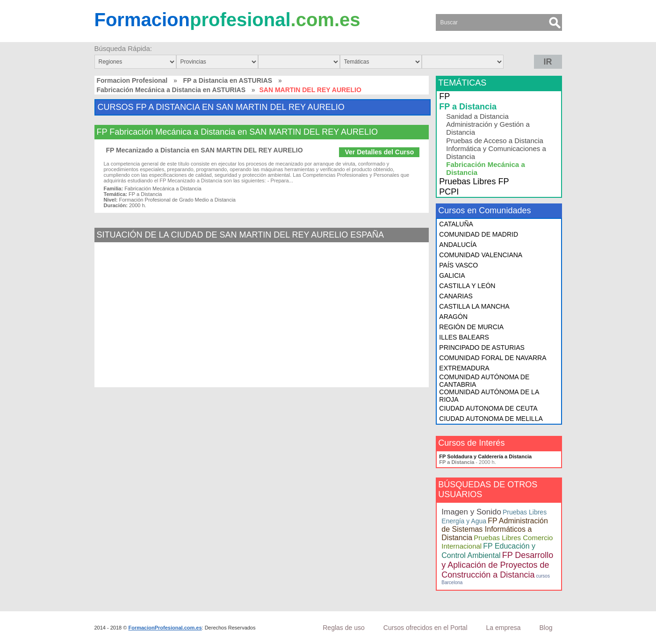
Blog (546, 628)
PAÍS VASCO (458, 265)
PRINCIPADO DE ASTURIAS (482, 347)
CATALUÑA (456, 224)
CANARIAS (456, 296)
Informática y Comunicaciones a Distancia (496, 152)
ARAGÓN (453, 317)
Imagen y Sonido (471, 512)
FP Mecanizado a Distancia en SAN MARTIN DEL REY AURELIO (205, 150)
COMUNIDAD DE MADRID (479, 234)
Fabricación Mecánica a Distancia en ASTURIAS (171, 90)
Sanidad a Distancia (477, 116)
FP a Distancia (468, 107)
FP (444, 96)
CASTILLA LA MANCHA (474, 306)
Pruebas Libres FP (474, 181)
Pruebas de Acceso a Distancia (495, 141)
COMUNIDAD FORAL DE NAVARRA (493, 358)
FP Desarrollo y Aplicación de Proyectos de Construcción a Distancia (497, 565)
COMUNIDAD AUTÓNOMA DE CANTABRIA (484, 381)
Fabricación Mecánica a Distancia (485, 168)
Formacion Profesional (132, 80)
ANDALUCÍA (458, 245)
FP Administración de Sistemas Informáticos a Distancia (494, 529)
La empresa (504, 628)
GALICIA (452, 275)
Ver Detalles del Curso (379, 152)
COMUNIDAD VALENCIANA (481, 255)
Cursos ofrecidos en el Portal (425, 628)
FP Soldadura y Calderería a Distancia (485, 456)
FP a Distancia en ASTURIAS (228, 80)
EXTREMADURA (464, 368)
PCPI (449, 192)
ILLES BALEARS (464, 337)
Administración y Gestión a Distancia (488, 128)
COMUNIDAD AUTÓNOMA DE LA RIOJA (489, 396)
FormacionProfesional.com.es (165, 628)
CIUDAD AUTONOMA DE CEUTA (488, 408)
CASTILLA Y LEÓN (467, 286)
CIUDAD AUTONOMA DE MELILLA (491, 419)
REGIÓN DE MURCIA (471, 327)
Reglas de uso (344, 628)
